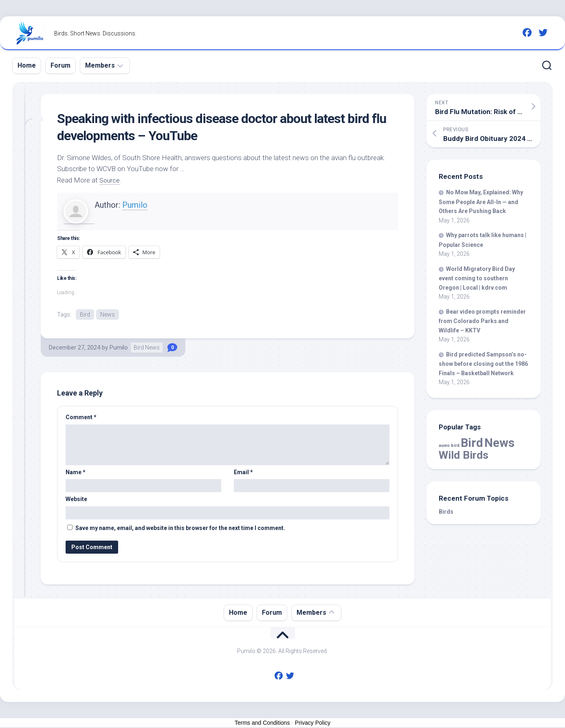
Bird (85, 315)
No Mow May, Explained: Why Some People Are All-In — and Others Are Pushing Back (481, 202)
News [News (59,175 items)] (499, 443)
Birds (446, 512)
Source (110, 180)
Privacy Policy (313, 723)
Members (100, 65)
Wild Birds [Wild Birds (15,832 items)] (464, 455)
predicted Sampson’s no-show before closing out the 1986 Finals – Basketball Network (483, 364)
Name (76, 473)
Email (243, 473)
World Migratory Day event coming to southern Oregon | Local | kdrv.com (477, 278)
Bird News (147, 348)
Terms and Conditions (262, 723)
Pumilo (135, 205)
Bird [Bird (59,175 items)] (472, 443)
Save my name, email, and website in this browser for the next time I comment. (180, 528)
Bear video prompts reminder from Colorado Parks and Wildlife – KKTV (482, 321)
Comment (81, 418)
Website (76, 500)
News (108, 315)
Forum (60, 65)
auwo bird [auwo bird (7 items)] (449, 445)
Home (27, 65)
